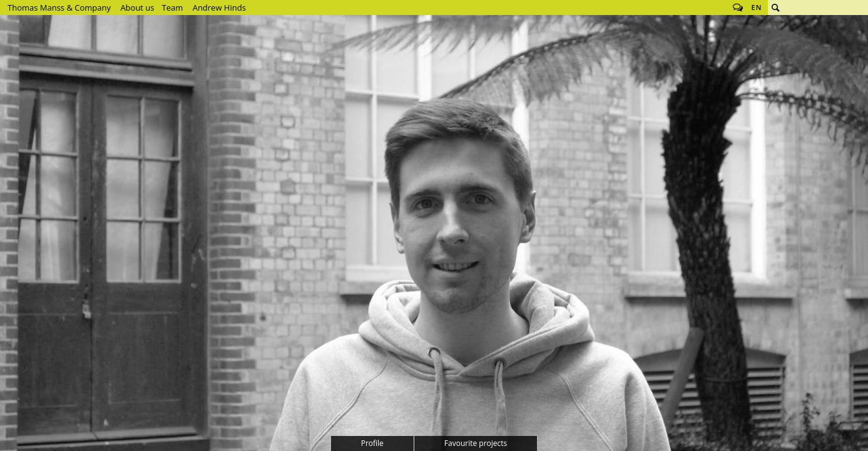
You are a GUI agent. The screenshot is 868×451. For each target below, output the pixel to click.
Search (775, 8)
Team (173, 8)
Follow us (738, 8)
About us (137, 8)
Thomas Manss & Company (59, 8)
